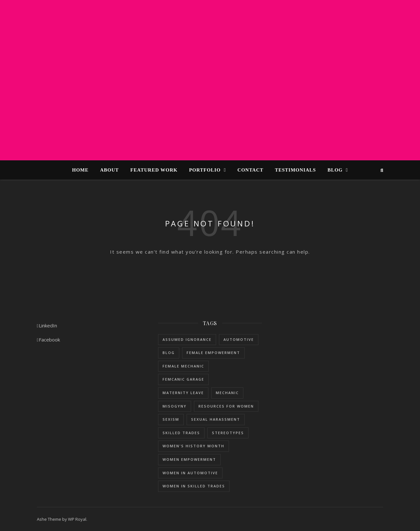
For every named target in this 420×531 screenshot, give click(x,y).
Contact (251, 170)
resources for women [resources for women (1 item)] (226, 406)
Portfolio (205, 170)
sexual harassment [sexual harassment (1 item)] (216, 419)
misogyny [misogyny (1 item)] (175, 406)
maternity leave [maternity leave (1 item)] (183, 393)
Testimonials (296, 170)
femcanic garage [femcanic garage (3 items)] (183, 379)
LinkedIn (47, 325)
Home (80, 170)
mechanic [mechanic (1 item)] (227, 393)
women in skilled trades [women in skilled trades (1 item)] (194, 486)
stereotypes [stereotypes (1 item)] (228, 433)
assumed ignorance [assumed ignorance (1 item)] (187, 339)
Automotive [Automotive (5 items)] (239, 339)
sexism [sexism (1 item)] (171, 419)
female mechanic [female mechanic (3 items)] (183, 366)
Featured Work (154, 170)
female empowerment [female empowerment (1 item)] (213, 353)
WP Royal (77, 519)
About (109, 170)
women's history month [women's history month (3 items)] (193, 446)
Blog (335, 170)
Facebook (48, 340)
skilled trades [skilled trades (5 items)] (181, 433)
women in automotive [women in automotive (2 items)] (190, 473)
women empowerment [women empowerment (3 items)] (189, 459)
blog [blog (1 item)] (169, 353)
